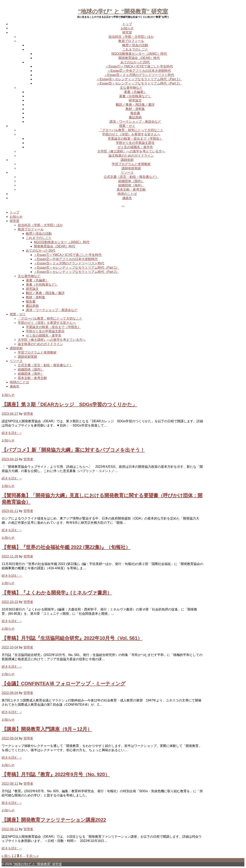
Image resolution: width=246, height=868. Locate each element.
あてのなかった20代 (135, 62)
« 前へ (6, 856)
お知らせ (127, 28)
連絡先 (127, 198)
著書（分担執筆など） (135, 96)
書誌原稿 (135, 117)
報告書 (135, 113)
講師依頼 (127, 160)
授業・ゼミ (127, 126)
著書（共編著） (135, 92)
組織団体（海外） (131, 185)
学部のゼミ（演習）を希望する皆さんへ (131, 134)
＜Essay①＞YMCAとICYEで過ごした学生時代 (139, 66)
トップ (127, 24)
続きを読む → (12, 433)
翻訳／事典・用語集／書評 (135, 105)
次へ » (34, 856)
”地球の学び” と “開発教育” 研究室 (123, 11)
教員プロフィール (131, 41)
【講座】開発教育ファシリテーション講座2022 (54, 820)
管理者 (28, 414)
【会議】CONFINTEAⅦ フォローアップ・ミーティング (64, 684)
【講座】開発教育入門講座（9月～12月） (47, 729)
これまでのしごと (135, 49)
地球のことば (127, 194)
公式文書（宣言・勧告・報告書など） (131, 177)
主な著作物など (131, 88)
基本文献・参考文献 (131, 190)
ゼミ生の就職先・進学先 (135, 147)
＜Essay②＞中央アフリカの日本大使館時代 (139, 71)
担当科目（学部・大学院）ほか (131, 37)
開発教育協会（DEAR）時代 (139, 58)
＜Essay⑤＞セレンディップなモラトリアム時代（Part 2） (139, 83)
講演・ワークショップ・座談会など (135, 122)
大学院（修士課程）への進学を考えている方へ (131, 151)
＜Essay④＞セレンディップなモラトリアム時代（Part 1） (139, 79)
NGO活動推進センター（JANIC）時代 (139, 54)
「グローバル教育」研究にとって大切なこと (131, 130)
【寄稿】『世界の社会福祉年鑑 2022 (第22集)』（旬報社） (66, 547)
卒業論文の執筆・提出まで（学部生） (135, 139)
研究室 (127, 32)
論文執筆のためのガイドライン (131, 156)
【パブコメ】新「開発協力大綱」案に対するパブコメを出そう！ (73, 450)
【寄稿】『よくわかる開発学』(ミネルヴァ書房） (57, 593)
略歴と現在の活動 (135, 45)
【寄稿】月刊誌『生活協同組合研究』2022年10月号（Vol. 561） (72, 638)
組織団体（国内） (131, 181)
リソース (127, 173)
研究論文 (135, 100)
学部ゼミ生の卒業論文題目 (135, 143)
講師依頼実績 (131, 168)
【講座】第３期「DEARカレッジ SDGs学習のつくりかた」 (69, 404)
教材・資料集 (135, 109)
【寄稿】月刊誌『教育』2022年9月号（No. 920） (56, 774)
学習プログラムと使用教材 (131, 164)
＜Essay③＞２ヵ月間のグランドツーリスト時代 (139, 75)
